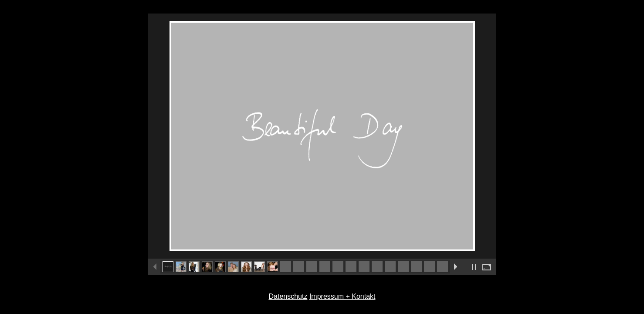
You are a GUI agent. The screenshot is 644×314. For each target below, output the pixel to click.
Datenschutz (288, 296)
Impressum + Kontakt (342, 296)
